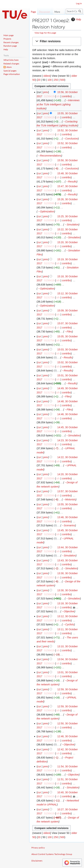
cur (39, 113)
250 (56, 80)
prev (46, 92)
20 (39, 80)
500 (62, 80)
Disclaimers (37, 861)
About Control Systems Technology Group (52, 854)
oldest (47, 76)
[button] (57, 41)
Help (76, 19)
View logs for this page (45, 33)
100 (50, 80)
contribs (66, 96)
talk (58, 96)
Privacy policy (38, 848)
